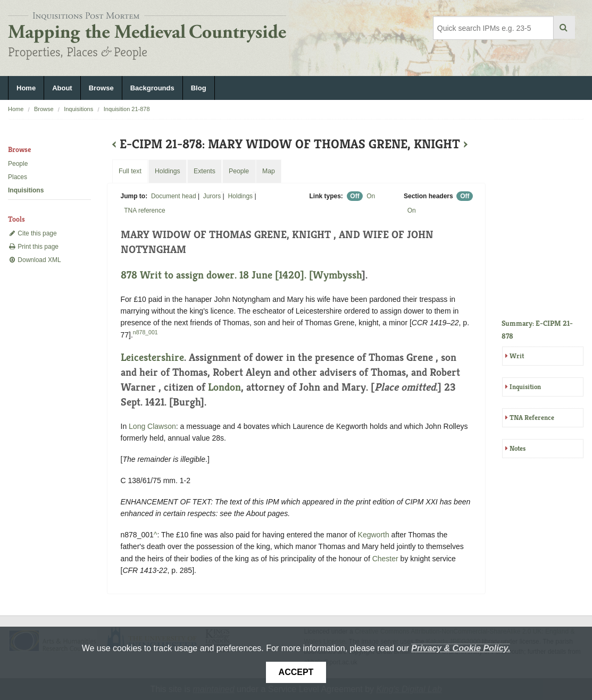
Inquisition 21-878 (127, 109)
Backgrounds (152, 88)
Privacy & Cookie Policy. (461, 648)
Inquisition (525, 387)
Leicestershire (152, 357)
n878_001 (145, 332)
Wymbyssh (337, 275)
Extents (205, 171)
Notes (518, 448)
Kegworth (374, 535)
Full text (130, 171)
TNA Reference (532, 418)
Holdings (240, 196)
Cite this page (32, 233)
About (62, 88)
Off (355, 196)
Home (26, 88)
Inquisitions (78, 109)
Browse (101, 88)
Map (269, 171)
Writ (517, 356)
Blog (199, 88)
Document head (174, 196)
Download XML (35, 260)
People (18, 164)
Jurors (212, 196)
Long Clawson (152, 426)
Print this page (33, 247)
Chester (385, 559)
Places (18, 177)
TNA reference (144, 210)
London (224, 387)
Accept (296, 672)
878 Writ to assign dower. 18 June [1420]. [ (217, 275)
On (371, 196)
